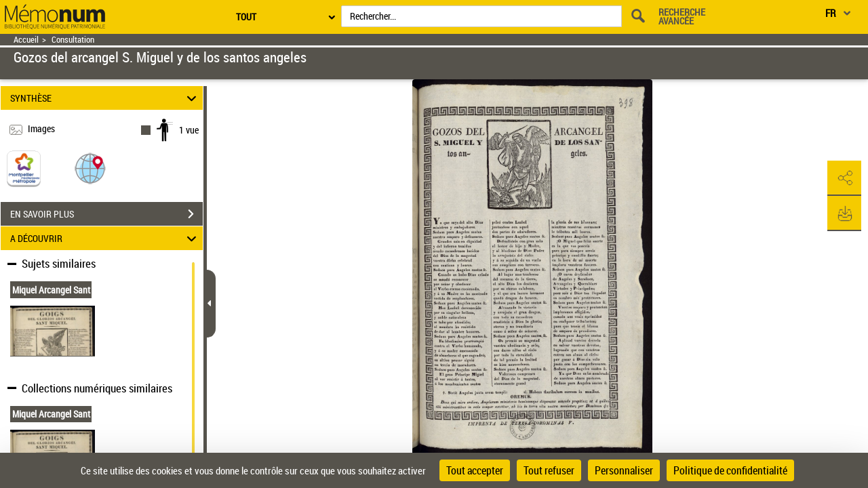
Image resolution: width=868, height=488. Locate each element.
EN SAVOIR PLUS (106, 214)
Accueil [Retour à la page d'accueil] (26, 40)
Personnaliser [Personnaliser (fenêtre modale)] (624, 470)
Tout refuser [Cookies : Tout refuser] (549, 470)
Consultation (73, 40)
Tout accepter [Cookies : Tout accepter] (475, 470)
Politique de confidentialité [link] (730, 470)
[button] (90, 168)
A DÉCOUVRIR (105, 238)
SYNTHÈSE (105, 98)
